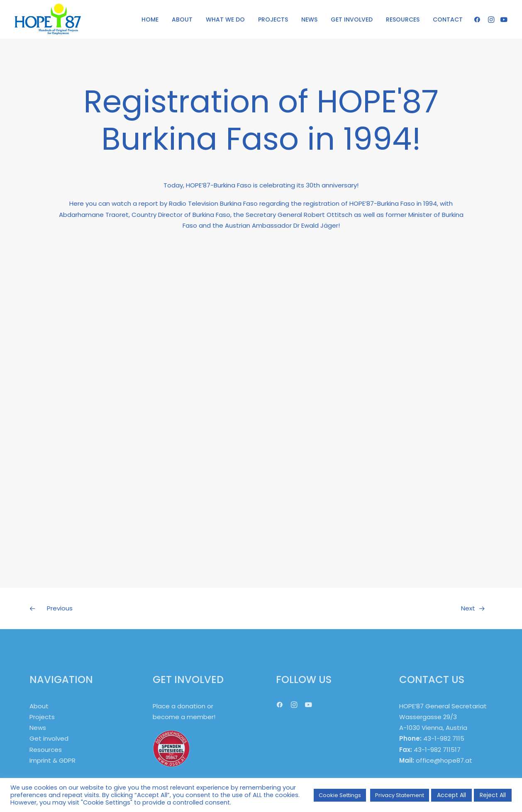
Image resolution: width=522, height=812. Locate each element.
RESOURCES (403, 19)
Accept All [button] (451, 795)
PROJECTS (273, 19)
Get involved (49, 738)
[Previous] (122, 608)
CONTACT (448, 19)
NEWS (309, 19)
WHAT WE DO (225, 19)
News (38, 728)
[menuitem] (150, 19)
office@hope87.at (444, 760)
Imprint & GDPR (52, 760)
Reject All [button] (493, 795)
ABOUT (182, 19)
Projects (42, 717)
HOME (150, 19)
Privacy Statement (400, 795)
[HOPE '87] (48, 19)
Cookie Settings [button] (340, 795)
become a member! (184, 717)
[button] (479, 19)
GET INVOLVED (352, 19)
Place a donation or (183, 706)
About (39, 706)
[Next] (400, 608)
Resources (46, 750)
